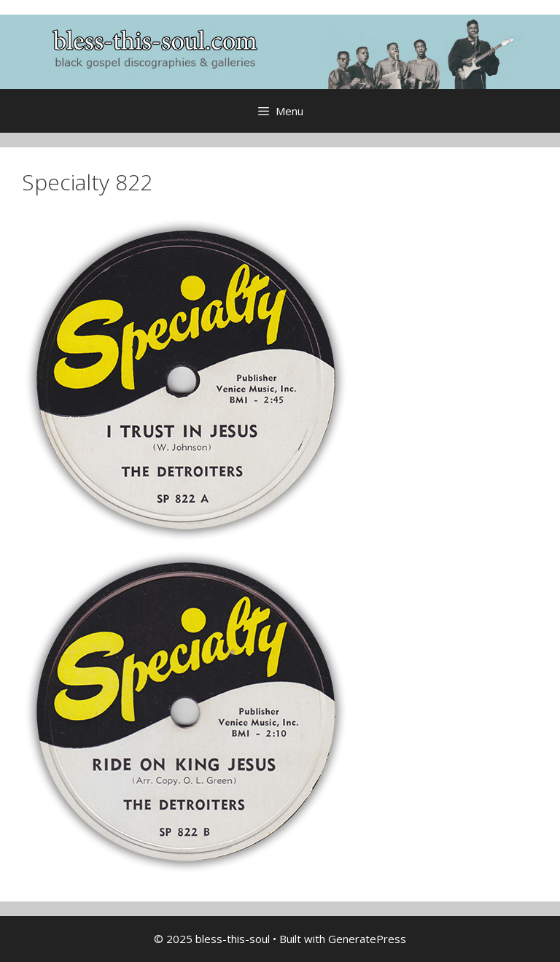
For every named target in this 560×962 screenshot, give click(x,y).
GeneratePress (367, 939)
